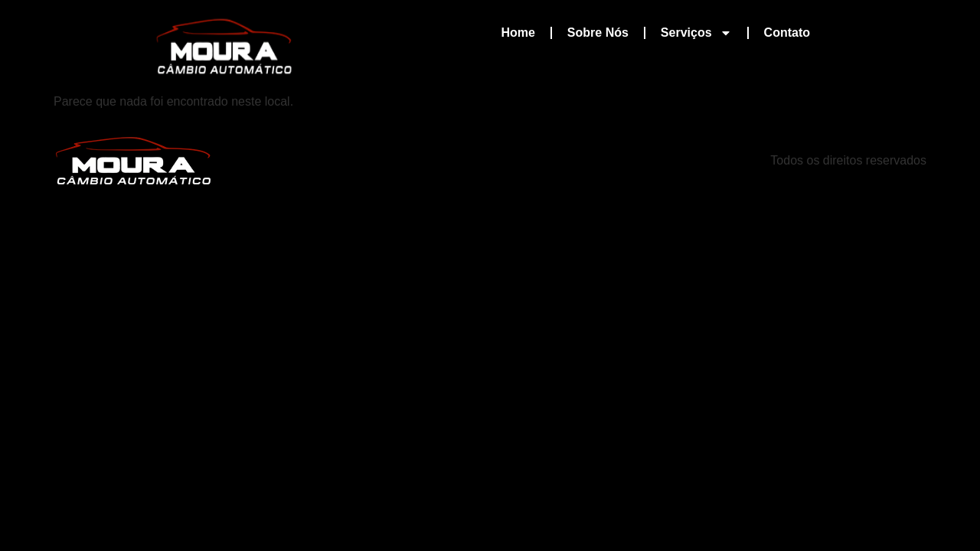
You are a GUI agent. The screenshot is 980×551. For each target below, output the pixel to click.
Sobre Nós (598, 33)
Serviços (696, 33)
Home (518, 33)
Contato (787, 33)
